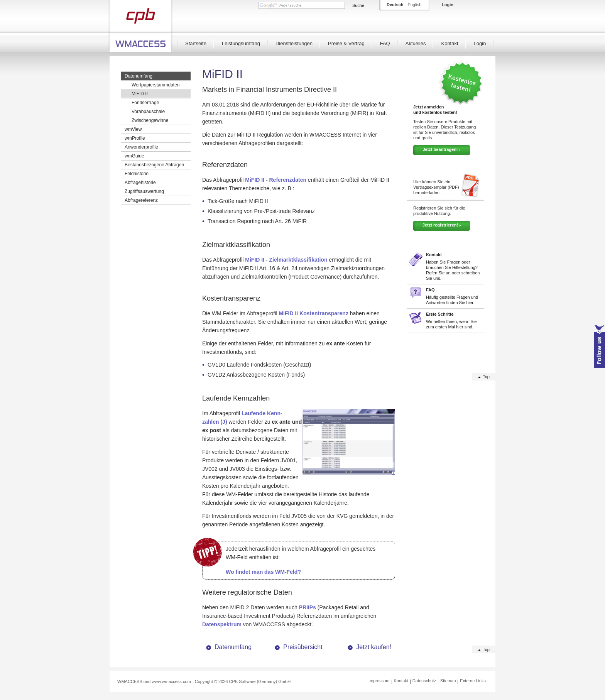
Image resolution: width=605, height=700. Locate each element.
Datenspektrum (222, 624)
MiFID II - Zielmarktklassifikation (286, 260)
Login (480, 43)
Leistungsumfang (241, 43)
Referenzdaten (225, 165)
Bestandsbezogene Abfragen (154, 165)
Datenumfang (139, 76)
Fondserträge (145, 103)
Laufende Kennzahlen (236, 398)
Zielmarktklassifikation (236, 245)
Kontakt (450, 43)
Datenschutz (424, 681)
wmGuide (134, 156)
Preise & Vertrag (346, 43)
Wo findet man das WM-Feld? (263, 572)
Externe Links (473, 681)
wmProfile (135, 138)
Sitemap (448, 681)
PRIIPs (308, 607)
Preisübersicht (303, 647)
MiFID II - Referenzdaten (276, 180)
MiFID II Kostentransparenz (313, 313)
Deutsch (395, 5)
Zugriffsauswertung (144, 191)
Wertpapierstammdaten (156, 85)
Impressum (379, 681)
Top (486, 377)
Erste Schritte (440, 314)
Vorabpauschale (148, 112)
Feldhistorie (137, 174)
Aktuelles (416, 43)
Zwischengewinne (150, 120)
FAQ (385, 43)
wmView (133, 129)
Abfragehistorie (140, 183)
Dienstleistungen (294, 43)
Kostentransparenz (231, 298)
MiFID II (140, 94)
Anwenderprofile (141, 147)
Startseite (196, 43)
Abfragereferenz (141, 200)
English (414, 5)
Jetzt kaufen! (374, 647)
